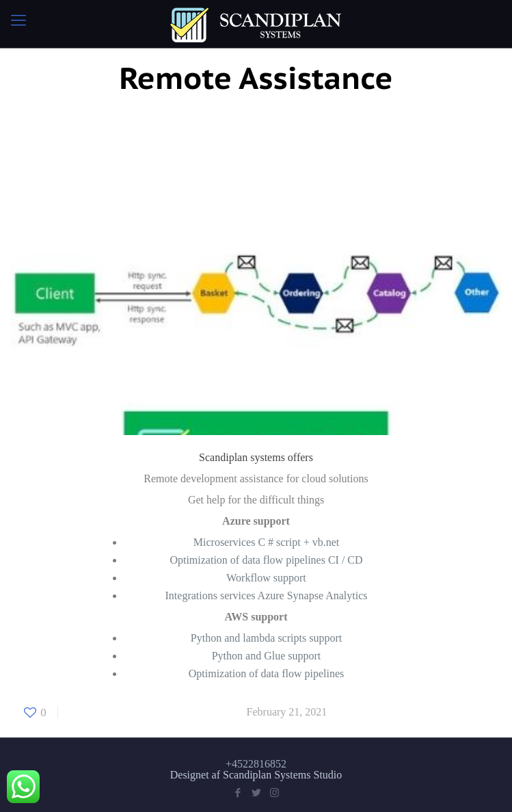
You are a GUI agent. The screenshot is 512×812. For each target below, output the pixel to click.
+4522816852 (256, 764)
